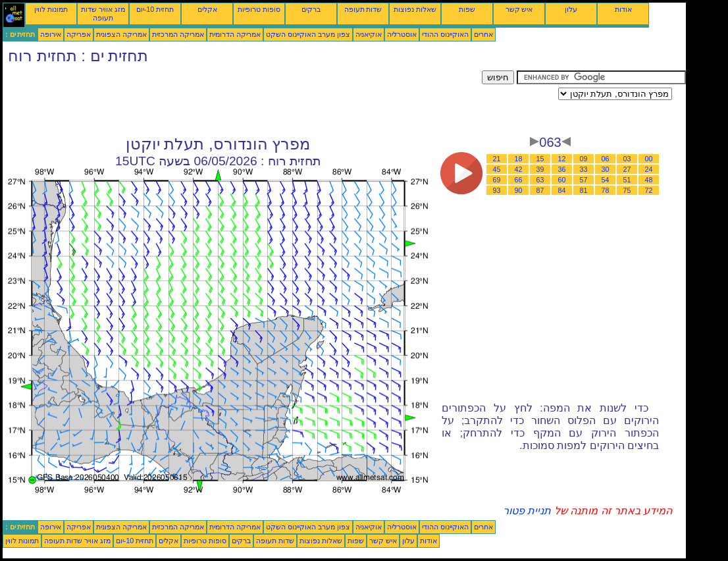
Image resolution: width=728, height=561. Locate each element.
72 (649, 190)
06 (606, 159)
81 (584, 190)
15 (540, 159)
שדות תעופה (363, 9)
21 (497, 159)
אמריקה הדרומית (235, 34)
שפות (467, 9)
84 (562, 190)
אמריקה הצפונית (121, 34)
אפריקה (79, 34)
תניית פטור (527, 511)
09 (584, 159)
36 (562, 169)
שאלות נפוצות (415, 9)
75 (627, 190)
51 (627, 180)
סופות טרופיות (259, 9)
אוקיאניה (369, 34)
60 (562, 180)
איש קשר (519, 9)
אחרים (483, 34)
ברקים (311, 9)
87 (540, 190)
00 (649, 159)
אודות (623, 9)
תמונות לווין (51, 9)
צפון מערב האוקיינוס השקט (308, 34)
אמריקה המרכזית (178, 34)
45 (497, 169)
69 (497, 180)
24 (649, 169)
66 (519, 180)
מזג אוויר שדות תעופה (103, 13)
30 (606, 169)
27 (627, 169)
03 (627, 159)
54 (606, 180)
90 (519, 190)
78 (606, 190)
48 (649, 180)
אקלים (207, 9)
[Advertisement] (242, 100)
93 (497, 190)
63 (540, 180)
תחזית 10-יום (155, 9)
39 (540, 169)
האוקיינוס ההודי (445, 34)
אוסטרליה (402, 34)
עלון (571, 9)
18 (519, 159)
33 (584, 169)
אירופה (51, 34)
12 (562, 159)
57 (584, 180)
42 (519, 169)
